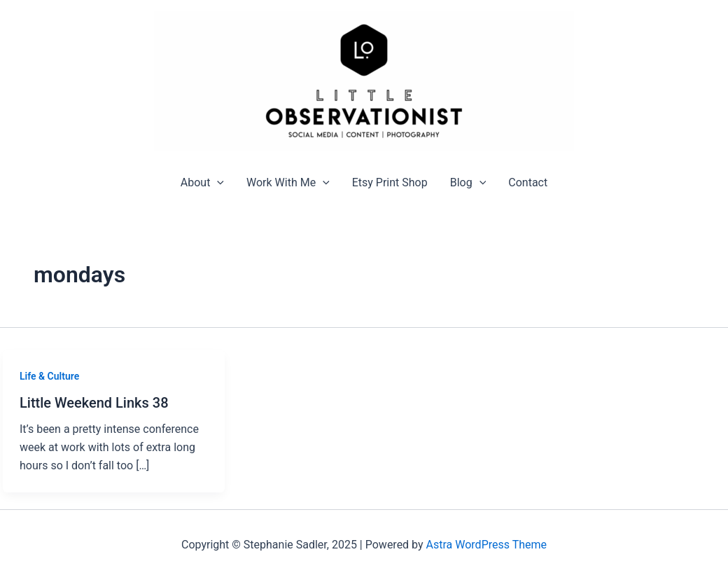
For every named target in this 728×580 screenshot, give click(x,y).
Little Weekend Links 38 (94, 403)
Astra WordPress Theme (486, 545)
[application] (217, 182)
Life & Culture (49, 376)
